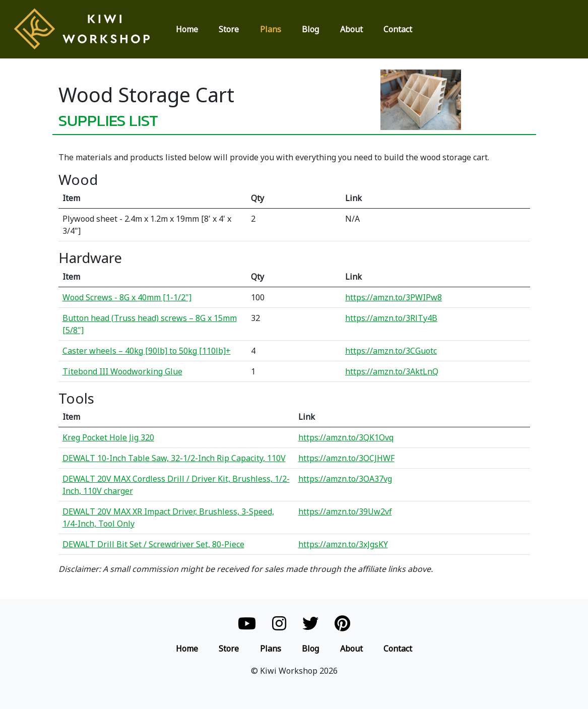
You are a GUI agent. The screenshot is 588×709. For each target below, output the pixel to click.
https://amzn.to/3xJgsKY (343, 544)
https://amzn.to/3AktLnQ (392, 371)
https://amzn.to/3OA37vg (345, 479)
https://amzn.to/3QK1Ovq (346, 437)
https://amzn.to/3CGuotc (391, 351)
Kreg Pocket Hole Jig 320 (108, 437)
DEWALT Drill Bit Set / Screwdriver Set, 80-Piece (153, 544)
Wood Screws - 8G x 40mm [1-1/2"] (127, 297)
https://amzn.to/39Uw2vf (345, 511)
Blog (310, 29)
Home (187, 29)
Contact (398, 29)
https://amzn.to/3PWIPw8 (394, 297)
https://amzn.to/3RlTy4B (391, 318)
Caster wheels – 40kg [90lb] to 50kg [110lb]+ (147, 351)
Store (229, 29)
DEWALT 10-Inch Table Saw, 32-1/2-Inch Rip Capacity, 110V (174, 458)
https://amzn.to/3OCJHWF (346, 458)
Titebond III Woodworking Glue (122, 371)
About (351, 29)
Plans (271, 29)
